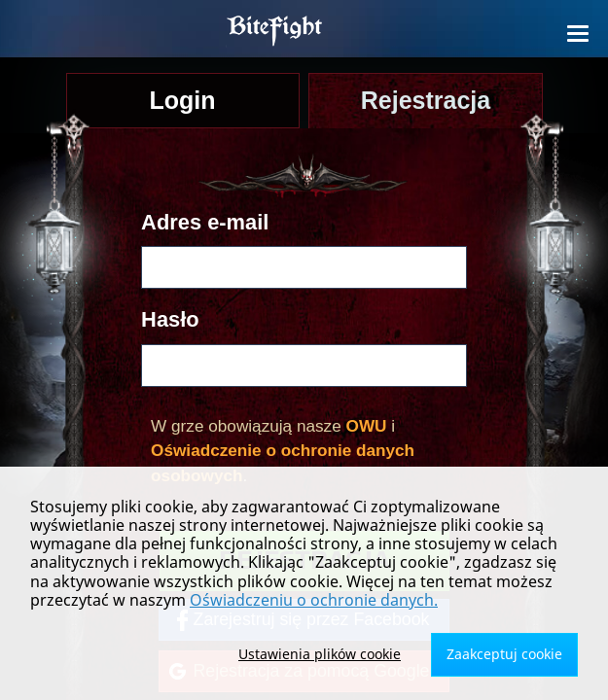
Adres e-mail (205, 222)
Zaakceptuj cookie (504, 654)
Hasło (170, 319)
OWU (367, 426)
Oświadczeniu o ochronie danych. (314, 600)
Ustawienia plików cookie (320, 654)
